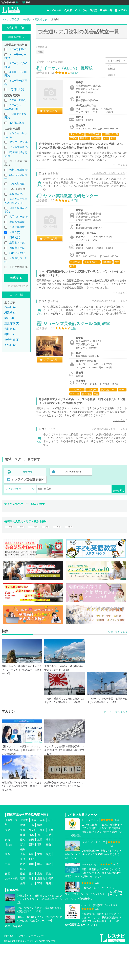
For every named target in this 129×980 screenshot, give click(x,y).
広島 (23, 900)
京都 (40, 890)
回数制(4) (15, 237)
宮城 (23, 861)
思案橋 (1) (10, 313)
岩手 (42, 856)
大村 (63, 560)
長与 (22, 560)
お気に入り (54, 114)
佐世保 (36, 560)
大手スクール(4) (18, 217)
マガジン (121, 10)
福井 (23, 885)
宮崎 (40, 919)
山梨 (48, 870)
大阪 (23, 890)
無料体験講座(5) (18, 170)
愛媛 (23, 909)
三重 (40, 875)
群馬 (31, 870)
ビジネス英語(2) (18, 147)
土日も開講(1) (17, 222)
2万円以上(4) (17, 123)
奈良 (23, 895)
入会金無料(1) (17, 227)
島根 (23, 904)
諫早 (51, 560)
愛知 (23, 875)
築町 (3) (9, 318)
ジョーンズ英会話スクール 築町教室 (80, 348)
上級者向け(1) (17, 243)
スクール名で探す (73, 504)
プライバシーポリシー (31, 971)
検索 (68, 10)
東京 (23, 866)
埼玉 (42, 866)
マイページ (54, 10)
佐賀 (23, 919)
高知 (40, 909)
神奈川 (33, 866)
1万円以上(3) (17, 89)
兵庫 (31, 890)
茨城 (23, 870)
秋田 (51, 856)
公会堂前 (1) (12, 340)
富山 (48, 880)
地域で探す (28, 504)
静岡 (31, 875)
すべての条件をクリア (18, 286)
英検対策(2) (16, 194)
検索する (16, 278)
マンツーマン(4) (18, 142)
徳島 (48, 909)
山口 (40, 900)
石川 (40, 880)
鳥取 (48, 900)
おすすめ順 (114, 61)
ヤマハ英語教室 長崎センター (74, 208)
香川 (31, 909)
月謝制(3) (15, 232)
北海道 (24, 856)
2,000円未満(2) (18, 49)
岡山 (31, 900)
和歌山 (33, 895)
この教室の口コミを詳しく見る (105, 177)
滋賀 (48, 890)
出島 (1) (9, 334)
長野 (31, 880)
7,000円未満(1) (18, 100)
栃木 (40, 870)
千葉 (51, 866)
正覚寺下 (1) (12, 323)
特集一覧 (106, 10)
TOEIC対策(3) (17, 184)
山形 (31, 861)
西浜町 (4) (10, 307)
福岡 (23, 914)
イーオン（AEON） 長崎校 (71, 72)
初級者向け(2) (17, 248)
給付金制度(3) (17, 253)
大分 (31, 919)
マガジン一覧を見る (114, 748)
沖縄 (48, 919)
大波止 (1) (10, 329)
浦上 (76, 560)
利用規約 (9, 971)
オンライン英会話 (86, 10)
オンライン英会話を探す (28, 511)
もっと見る (115, 168)
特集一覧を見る (117, 668)
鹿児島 (41, 914)
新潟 (23, 880)
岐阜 (48, 875)
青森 (34, 856)
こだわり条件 (14, 520)
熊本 (31, 914)
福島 (40, 861)
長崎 (10, 560)
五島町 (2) (10, 345)
